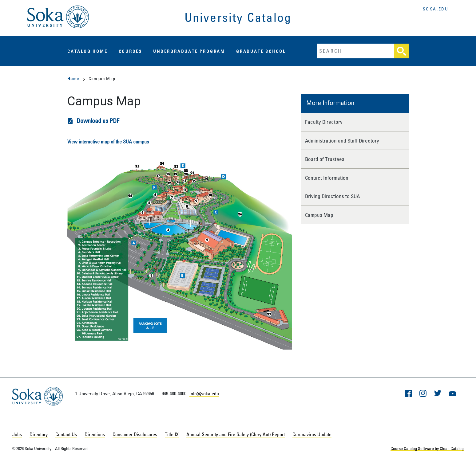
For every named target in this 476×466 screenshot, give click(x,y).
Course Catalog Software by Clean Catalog (427, 448)
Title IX (172, 434)
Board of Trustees (325, 159)
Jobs (17, 434)
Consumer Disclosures (135, 434)
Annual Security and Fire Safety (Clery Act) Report (236, 434)
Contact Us (66, 434)
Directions (95, 434)
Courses (131, 51)
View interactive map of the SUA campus (108, 142)
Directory (39, 434)
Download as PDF (98, 121)
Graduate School (261, 51)
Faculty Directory (324, 122)
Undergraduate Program (189, 51)
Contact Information (327, 178)
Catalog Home (87, 51)
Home (76, 78)
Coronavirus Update (312, 434)
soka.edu (436, 9)
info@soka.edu (204, 394)
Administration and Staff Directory (342, 141)
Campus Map (319, 215)
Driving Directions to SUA (332, 196)
